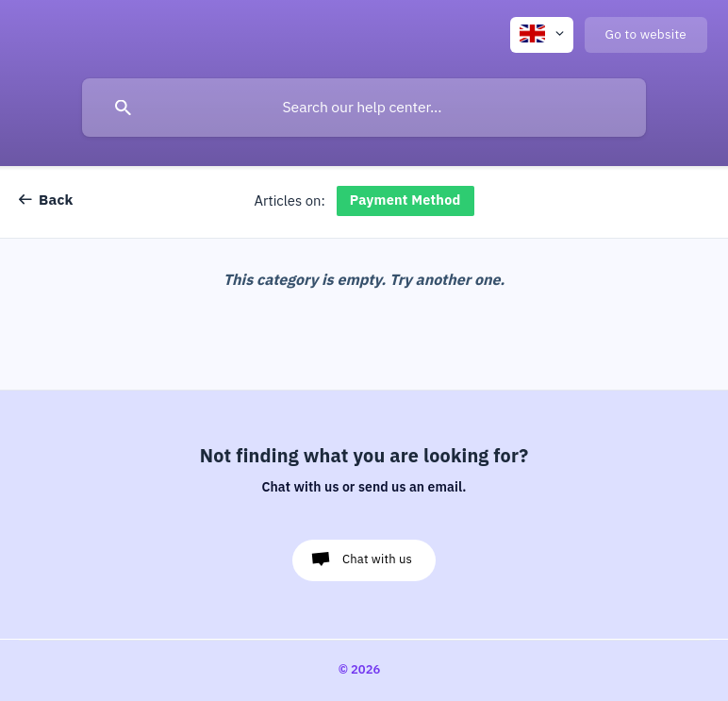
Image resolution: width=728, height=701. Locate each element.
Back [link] (56, 200)
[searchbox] (364, 108)
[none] (542, 35)
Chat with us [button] (377, 559)
